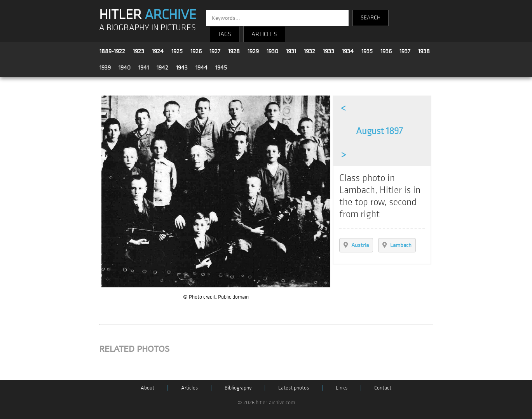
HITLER (148, 15)
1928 (234, 51)
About (147, 388)
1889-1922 (112, 51)
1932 (310, 51)
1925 (177, 51)
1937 (405, 51)
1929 (253, 51)
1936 (386, 51)
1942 (162, 68)
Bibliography (238, 388)
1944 (201, 68)
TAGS (225, 34)
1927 (215, 51)
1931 (291, 51)
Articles (189, 388)
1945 (221, 68)
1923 (139, 51)
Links (342, 388)
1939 (105, 68)
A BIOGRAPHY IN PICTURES (147, 28)
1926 (196, 51)
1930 (272, 51)
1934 (348, 51)
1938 (424, 51)
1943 (182, 68)
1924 (158, 51)
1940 (125, 68)
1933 (329, 51)
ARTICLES (264, 34)
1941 (144, 68)
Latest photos (294, 388)
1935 (367, 51)
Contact (383, 388)
